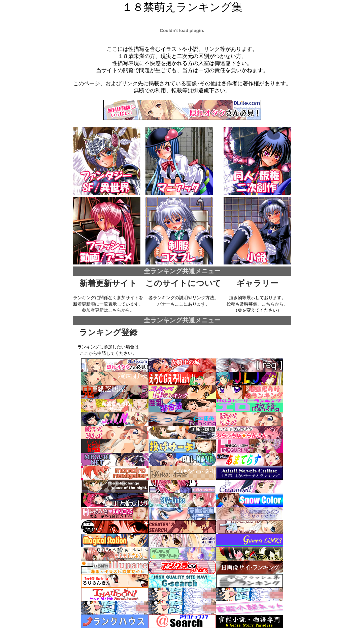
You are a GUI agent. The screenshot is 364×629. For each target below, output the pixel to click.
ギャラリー (257, 283)
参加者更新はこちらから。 (108, 310)
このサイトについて (183, 283)
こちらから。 (275, 304)
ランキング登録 (108, 333)
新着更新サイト (108, 283)
